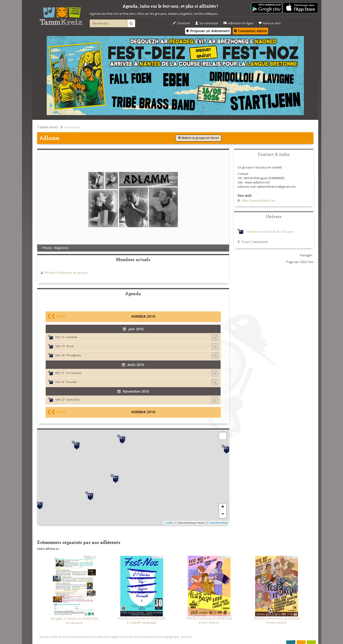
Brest (70, 346)
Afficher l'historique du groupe (66, 273)
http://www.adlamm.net (258, 200)
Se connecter (207, 23)
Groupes (287, 232)
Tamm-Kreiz (48, 127)
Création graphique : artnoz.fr (173, 637)
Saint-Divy (73, 399)
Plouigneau (74, 355)
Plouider (72, 382)
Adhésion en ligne (238, 23)
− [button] (223, 514)
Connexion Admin (250, 31)
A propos (45, 637)
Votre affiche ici (48, 549)
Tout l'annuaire (253, 242)
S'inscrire (181, 23)
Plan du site (60, 637)
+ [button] (223, 507)
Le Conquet (74, 373)
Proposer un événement (137, 637)
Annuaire (72, 127)
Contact (73, 637)
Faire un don (270, 23)
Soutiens (85, 637)
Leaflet (169, 523)
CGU (95, 637)
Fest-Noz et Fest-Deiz (262, 232)
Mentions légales (109, 637)
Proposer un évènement (208, 31)
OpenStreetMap (219, 523)
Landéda (72, 337)
